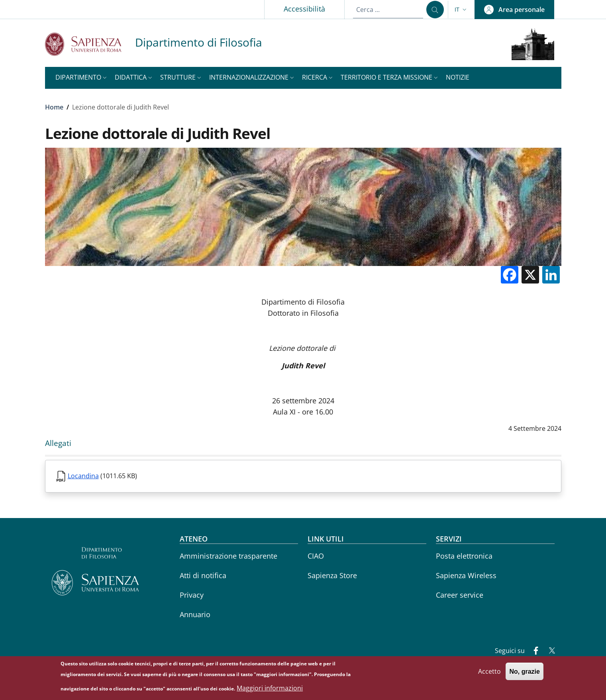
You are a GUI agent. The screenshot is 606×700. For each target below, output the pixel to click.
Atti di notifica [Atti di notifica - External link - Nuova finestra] (203, 575)
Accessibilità (304, 9)
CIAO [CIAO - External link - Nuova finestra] (316, 556)
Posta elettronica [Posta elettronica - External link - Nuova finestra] (464, 556)
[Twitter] (549, 651)
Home (54, 107)
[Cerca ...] (435, 10)
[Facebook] (533, 651)
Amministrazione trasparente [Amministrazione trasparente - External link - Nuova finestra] (228, 556)
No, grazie (524, 675)
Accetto (489, 675)
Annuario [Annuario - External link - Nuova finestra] (195, 614)
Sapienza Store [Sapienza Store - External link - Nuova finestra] (332, 575)
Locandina (83, 476)
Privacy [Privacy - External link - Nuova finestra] (192, 595)
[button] (461, 10)
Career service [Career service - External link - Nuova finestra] (460, 595)
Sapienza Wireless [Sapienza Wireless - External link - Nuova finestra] (466, 575)
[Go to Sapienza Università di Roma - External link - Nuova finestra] (90, 44)
